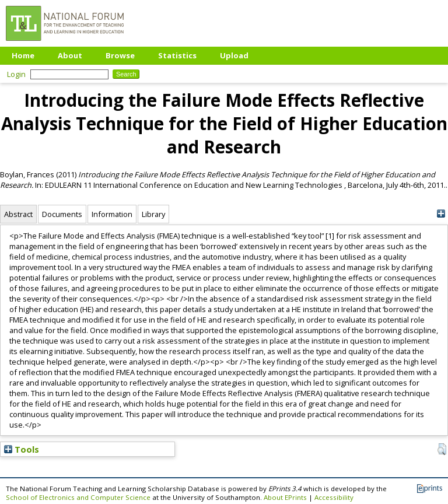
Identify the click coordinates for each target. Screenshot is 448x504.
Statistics (177, 55)
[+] (441, 214)
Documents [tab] (62, 214)
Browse (120, 55)
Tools (22, 449)
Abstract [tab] (18, 214)
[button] (442, 449)
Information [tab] (112, 214)
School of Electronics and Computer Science (78, 497)
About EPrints (285, 497)
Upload (234, 55)
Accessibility (334, 497)
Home (23, 55)
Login (16, 74)
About (70, 55)
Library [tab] (153, 214)
